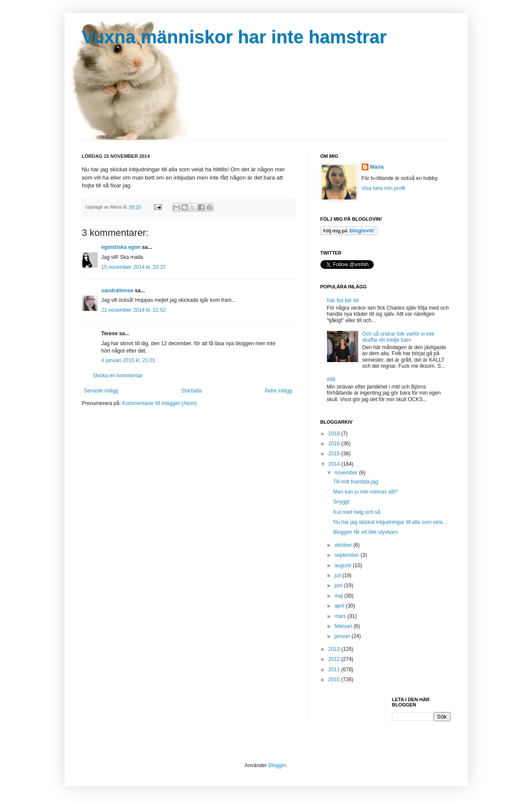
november (347, 473)
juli (338, 575)
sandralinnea (117, 291)
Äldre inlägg (278, 391)
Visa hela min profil (383, 188)
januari (343, 636)
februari (344, 626)
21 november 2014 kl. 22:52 (134, 310)
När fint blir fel (343, 301)
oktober (344, 545)
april (340, 606)
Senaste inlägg (101, 391)
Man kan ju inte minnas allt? (365, 492)
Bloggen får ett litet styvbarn (365, 532)
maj (339, 596)
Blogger (277, 765)
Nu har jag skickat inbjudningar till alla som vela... (390, 522)
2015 (335, 454)
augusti (343, 565)
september (347, 555)
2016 (335, 444)
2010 (335, 680)
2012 (335, 659)
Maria (377, 167)
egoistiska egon (121, 247)
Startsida (191, 391)
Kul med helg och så (357, 512)
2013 (335, 649)
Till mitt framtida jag (356, 482)
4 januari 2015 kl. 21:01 (129, 360)
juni (339, 585)
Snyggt (341, 502)
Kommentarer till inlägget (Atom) (160, 403)
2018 (335, 434)
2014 (335, 464)
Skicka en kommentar (118, 376)
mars (341, 616)
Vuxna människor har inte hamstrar (234, 37)
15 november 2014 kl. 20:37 (134, 267)
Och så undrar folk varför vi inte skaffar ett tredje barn (398, 337)
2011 (335, 670)
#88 (331, 379)
